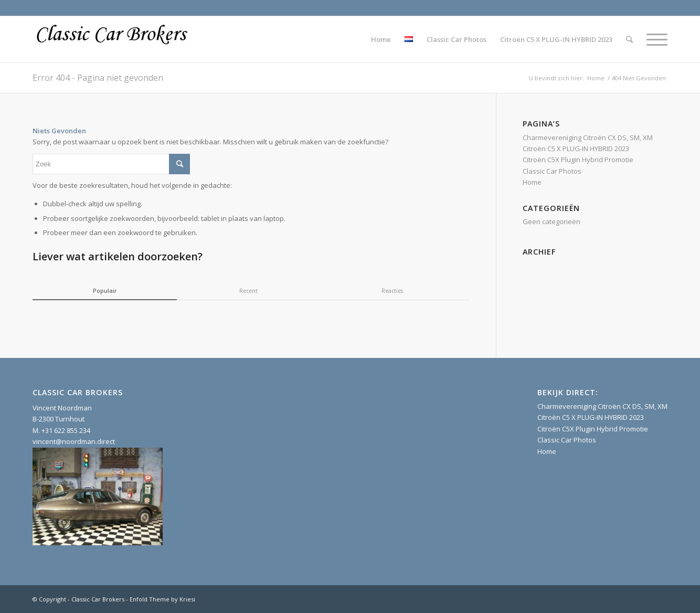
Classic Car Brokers (98, 599)
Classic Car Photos (552, 171)
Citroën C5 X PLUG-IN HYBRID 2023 (576, 149)
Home (596, 78)
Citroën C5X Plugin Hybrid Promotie (578, 160)
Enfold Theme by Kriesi (162, 599)
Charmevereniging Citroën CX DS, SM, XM (588, 138)
